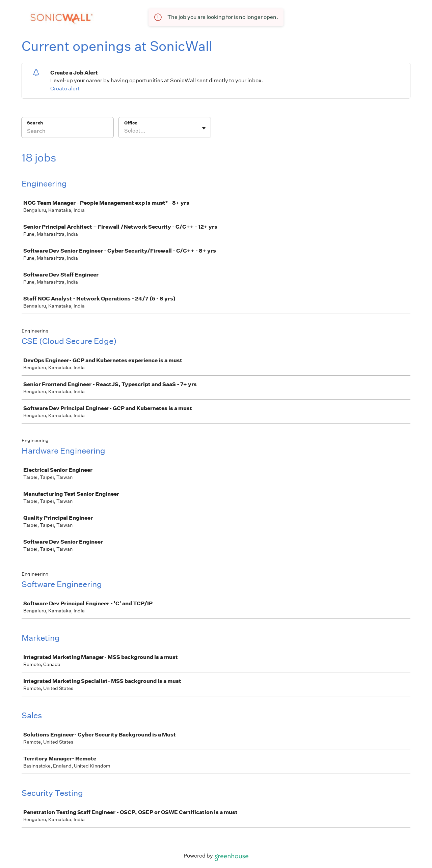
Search (35, 123)
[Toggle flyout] (204, 128)
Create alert (65, 89)
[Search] (67, 132)
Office (131, 123)
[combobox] (125, 131)
